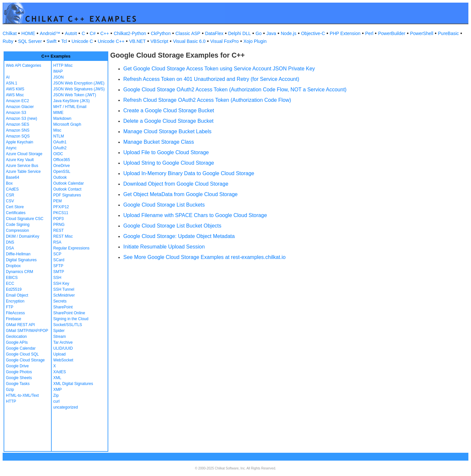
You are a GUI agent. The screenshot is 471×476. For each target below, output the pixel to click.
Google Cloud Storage (25, 360)
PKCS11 (61, 213)
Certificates (16, 213)
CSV (10, 201)
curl (56, 401)
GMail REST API (20, 325)
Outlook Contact (67, 189)
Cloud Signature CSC (25, 219)
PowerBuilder (392, 33)
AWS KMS (15, 89)
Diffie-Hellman (18, 254)
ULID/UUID (63, 348)
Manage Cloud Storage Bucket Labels (167, 131)
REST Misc (63, 236)
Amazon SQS (18, 136)
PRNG (59, 225)
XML (57, 378)
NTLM (59, 136)
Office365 (62, 160)
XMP (58, 390)
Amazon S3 (16, 113)
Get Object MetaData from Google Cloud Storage (181, 194)
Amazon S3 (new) (21, 119)
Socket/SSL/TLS (68, 325)
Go (259, 33)
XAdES (60, 372)
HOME (28, 33)
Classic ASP (188, 33)
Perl (369, 33)
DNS (10, 242)
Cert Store (15, 207)
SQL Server (30, 41)
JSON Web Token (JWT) (75, 95)
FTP (10, 307)
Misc (57, 130)
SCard (59, 260)
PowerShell (422, 33)
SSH (57, 278)
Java (271, 33)
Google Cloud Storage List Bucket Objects (172, 226)
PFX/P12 (61, 207)
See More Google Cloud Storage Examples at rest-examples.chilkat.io (204, 257)
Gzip (10, 390)
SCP (57, 254)
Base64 (13, 177)
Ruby (8, 41)
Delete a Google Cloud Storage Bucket (168, 121)
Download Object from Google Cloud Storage (176, 184)
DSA (10, 248)
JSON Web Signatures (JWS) (79, 89)
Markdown (62, 119)
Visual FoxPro (225, 41)
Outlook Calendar (69, 183)
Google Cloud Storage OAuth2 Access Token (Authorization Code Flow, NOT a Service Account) (235, 90)
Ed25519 (14, 289)
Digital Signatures (21, 260)
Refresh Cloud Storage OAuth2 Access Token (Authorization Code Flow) (207, 100)
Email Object (17, 295)
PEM (58, 201)
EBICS (12, 278)
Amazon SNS (18, 130)
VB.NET (138, 41)
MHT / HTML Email (70, 107)
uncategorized (66, 407)
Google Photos (19, 372)
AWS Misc (15, 95)
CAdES (12, 189)
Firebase (14, 319)
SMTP (59, 272)
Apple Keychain (19, 142)
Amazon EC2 (17, 101)
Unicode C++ (111, 41)
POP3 (59, 219)
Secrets (60, 301)
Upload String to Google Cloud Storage (169, 163)
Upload (60, 354)
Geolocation (16, 337)
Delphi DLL (239, 33)
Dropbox (13, 266)
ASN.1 (12, 83)
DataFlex (214, 33)
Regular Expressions (71, 248)
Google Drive (17, 366)
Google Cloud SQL (22, 354)
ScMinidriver (64, 295)
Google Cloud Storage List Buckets (164, 205)
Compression (17, 230)
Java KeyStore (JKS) (71, 101)
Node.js (289, 33)
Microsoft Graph (67, 124)
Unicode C (82, 41)
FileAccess (15, 313)
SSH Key (61, 284)
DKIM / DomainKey (23, 236)
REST (59, 230)
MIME (58, 113)
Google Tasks (18, 384)
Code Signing (18, 225)
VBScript (159, 41)
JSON (59, 77)
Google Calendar (21, 348)
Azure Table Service (23, 172)
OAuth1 (60, 142)
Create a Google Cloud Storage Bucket (169, 110)
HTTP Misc (63, 65)
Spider (59, 331)
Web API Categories (24, 65)
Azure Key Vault (20, 160)
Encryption (15, 301)
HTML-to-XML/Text (22, 395)
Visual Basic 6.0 (189, 41)
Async (11, 148)
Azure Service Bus (22, 166)
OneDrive (62, 166)
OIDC (58, 154)
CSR (10, 195)
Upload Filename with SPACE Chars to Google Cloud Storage (195, 215)
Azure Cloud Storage (24, 154)
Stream (60, 337)
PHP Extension (345, 33)
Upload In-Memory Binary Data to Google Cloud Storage (189, 173)
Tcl (64, 41)
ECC (10, 284)
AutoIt (71, 33)
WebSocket (63, 360)
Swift (51, 41)
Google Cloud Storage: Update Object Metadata (179, 236)
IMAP (58, 71)
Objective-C (313, 33)
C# (93, 33)
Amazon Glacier (20, 107)
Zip (56, 395)
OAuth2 (60, 148)
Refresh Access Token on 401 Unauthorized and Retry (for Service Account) (211, 79)
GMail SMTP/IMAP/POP (27, 331)
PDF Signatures (67, 195)
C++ (105, 33)
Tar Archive (63, 342)
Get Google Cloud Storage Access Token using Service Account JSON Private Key (219, 69)
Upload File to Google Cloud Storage (166, 152)
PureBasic (448, 33)
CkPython (161, 33)
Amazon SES (17, 124)
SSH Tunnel (64, 289)
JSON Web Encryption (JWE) (79, 83)
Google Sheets (19, 378)
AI (8, 77)
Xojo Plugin (255, 41)
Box (9, 183)
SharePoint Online (69, 313)
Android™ (50, 33)
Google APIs (17, 342)
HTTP (11, 401)
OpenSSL (62, 172)
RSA (57, 242)
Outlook (60, 177)
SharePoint (63, 307)
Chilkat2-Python (130, 33)
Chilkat (10, 33)
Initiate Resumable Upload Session (164, 247)
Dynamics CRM (19, 272)
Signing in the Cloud (71, 319)
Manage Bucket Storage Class (159, 142)
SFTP (58, 266)
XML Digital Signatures (73, 384)
